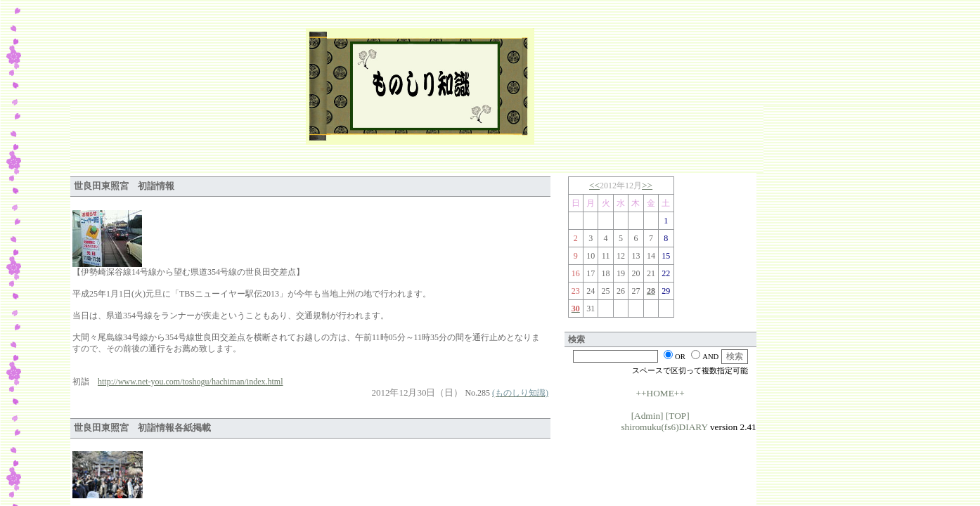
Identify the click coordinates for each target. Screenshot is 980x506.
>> (647, 185)
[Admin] (647, 416)
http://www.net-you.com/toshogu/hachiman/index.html (191, 382)
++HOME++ (660, 393)
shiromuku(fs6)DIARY (664, 427)
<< (594, 185)
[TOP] (678, 416)
